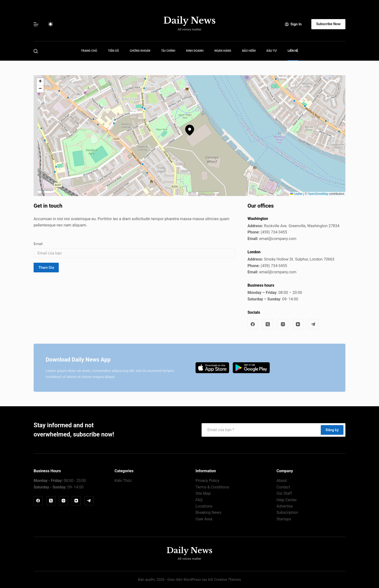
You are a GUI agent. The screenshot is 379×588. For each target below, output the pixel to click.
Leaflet (296, 194)
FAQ (199, 500)
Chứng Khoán (140, 51)
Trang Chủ (89, 51)
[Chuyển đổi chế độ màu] (51, 24)
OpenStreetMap (318, 194)
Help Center (287, 500)
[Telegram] (313, 324)
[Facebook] (253, 324)
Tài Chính (168, 51)
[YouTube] (298, 324)
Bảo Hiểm (249, 51)
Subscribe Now (328, 24)
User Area (204, 519)
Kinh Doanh (195, 51)
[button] (190, 130)
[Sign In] (293, 24)
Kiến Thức (123, 481)
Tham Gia (46, 268)
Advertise (285, 506)
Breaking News (208, 512)
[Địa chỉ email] (261, 430)
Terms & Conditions (212, 487)
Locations (204, 506)
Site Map (203, 493)
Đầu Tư (272, 51)
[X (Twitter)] (268, 324)
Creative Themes (227, 580)
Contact (283, 487)
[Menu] (36, 24)
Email (38, 244)
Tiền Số (113, 51)
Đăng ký (332, 430)
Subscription (287, 512)
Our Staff (284, 493)
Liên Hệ (293, 51)
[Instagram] (283, 324)
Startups (284, 519)
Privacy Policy (208, 481)
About (282, 481)
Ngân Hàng (223, 51)
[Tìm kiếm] (36, 51)
